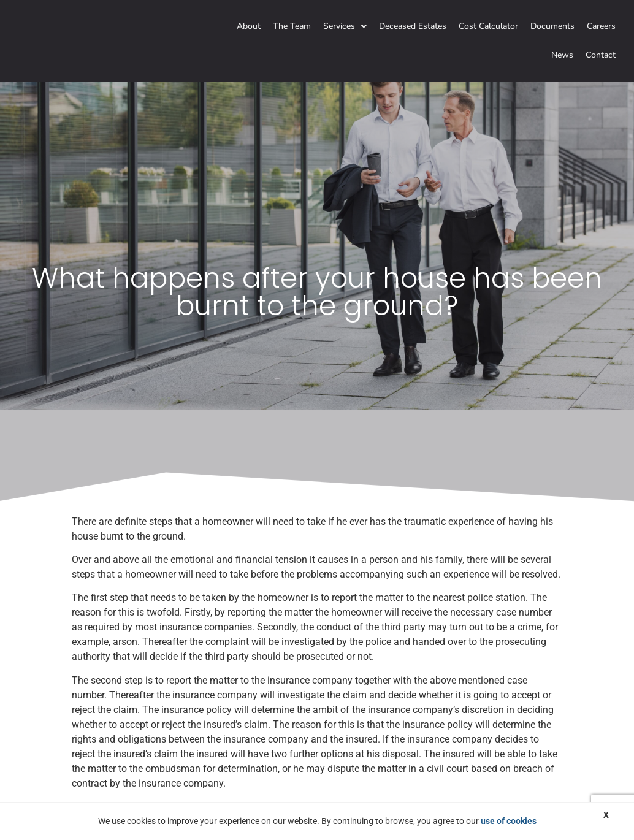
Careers (601, 26)
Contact (601, 55)
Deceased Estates (413, 26)
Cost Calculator (488, 26)
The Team (292, 26)
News (562, 55)
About (249, 26)
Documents (552, 26)
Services (345, 26)
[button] (345, 27)
